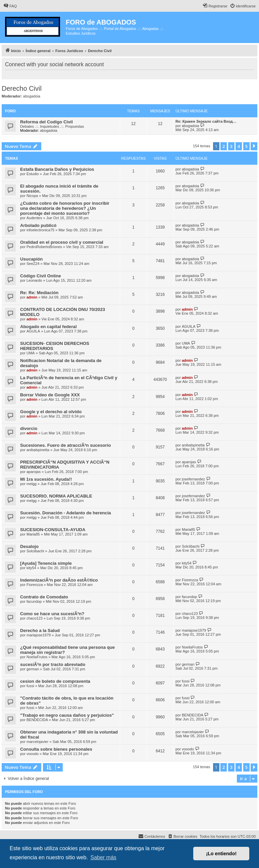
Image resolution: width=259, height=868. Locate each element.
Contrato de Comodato (44, 597)
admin (32, 297)
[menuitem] (10, 6)
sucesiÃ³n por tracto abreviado (53, 664)
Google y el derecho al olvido (51, 412)
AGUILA (33, 331)
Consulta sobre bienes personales (56, 749)
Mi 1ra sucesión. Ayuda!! (46, 479)
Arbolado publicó (38, 225)
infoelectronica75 (40, 230)
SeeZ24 (33, 264)
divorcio (29, 428)
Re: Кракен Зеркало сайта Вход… (206, 121)
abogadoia (32, 96)
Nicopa (32, 196)
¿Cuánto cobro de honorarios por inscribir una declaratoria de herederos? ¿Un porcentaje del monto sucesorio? (65, 208)
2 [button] (224, 146)
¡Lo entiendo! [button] (221, 854)
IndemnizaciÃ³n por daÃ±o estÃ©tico (59, 580)
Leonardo (34, 280)
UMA (31, 353)
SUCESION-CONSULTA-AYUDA (53, 530)
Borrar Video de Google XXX (50, 395)
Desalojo (29, 546)
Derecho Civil (22, 88)
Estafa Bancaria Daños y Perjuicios (57, 169)
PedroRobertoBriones (44, 247)
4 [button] (239, 146)
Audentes (34, 218)
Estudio (33, 174)
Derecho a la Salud (40, 630)
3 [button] (231, 146)
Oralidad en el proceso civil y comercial (62, 242)
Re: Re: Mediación (39, 293)
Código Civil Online (41, 276)
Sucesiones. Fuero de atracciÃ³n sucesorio (65, 445)
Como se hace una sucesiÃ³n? (52, 614)
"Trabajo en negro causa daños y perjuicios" (67, 715)
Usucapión (31, 259)
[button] (254, 146)
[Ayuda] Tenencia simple (46, 563)
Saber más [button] (103, 857)
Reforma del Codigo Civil (46, 122)
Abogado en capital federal (48, 327)
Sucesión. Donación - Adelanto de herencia (66, 513)
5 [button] (246, 146)
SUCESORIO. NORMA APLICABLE (56, 496)
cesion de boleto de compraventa (55, 681)
